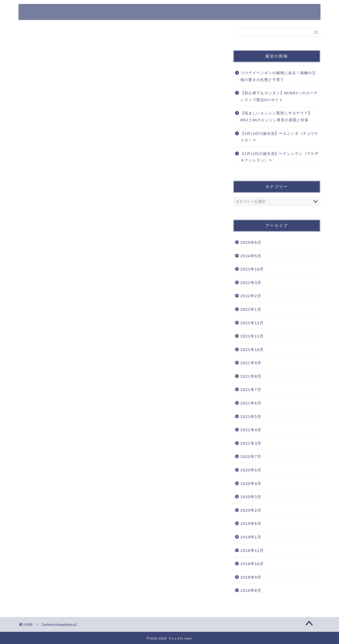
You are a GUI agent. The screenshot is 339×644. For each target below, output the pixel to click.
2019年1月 (251, 537)
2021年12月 (252, 323)
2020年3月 (251, 497)
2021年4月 (251, 430)
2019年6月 (251, 523)
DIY (305, 12)
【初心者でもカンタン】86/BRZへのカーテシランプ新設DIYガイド (279, 96)
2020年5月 (251, 470)
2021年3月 (251, 443)
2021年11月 (252, 336)
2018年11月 (252, 550)
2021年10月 (252, 350)
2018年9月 (251, 577)
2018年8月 (251, 590)
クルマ (158, 12)
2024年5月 (251, 256)
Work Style (278, 12)
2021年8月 (251, 376)
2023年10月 (252, 269)
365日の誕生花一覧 (122, 12)
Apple (182, 12)
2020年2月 (251, 510)
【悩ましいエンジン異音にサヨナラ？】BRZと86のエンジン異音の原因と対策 (276, 117)
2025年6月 (251, 242)
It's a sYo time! (49, 12)
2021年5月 (251, 416)
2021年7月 (251, 389)
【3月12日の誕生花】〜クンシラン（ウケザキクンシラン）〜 (280, 157)
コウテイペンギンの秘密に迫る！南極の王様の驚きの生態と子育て (278, 76)
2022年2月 (251, 296)
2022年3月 (251, 283)
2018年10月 (252, 564)
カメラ (206, 12)
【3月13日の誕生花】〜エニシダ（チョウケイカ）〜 (280, 137)
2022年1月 (251, 309)
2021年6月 (251, 403)
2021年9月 (251, 363)
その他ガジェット (240, 12)
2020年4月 (251, 483)
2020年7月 (251, 456)
